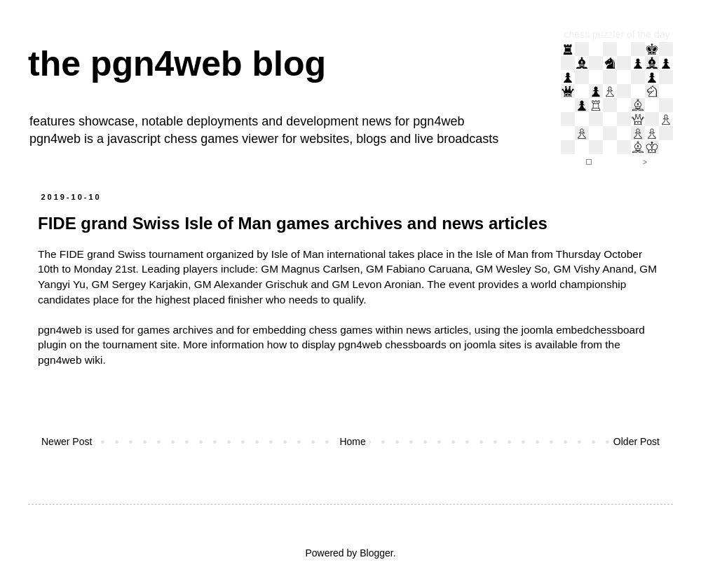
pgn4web (438, 121)
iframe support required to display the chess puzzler (617, 105)
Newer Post (67, 442)
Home (352, 442)
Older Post (637, 442)
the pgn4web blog (177, 64)
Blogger (376, 553)
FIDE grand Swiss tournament (131, 254)
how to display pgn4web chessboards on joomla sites (394, 344)
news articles (437, 330)
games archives (175, 330)
